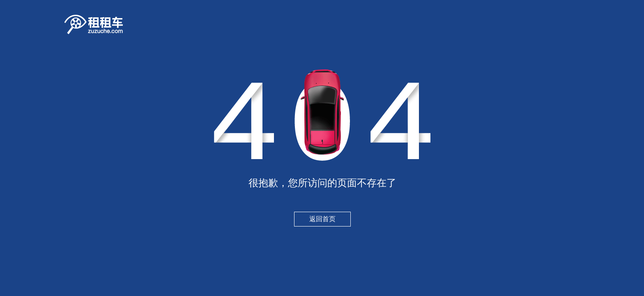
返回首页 (322, 219)
